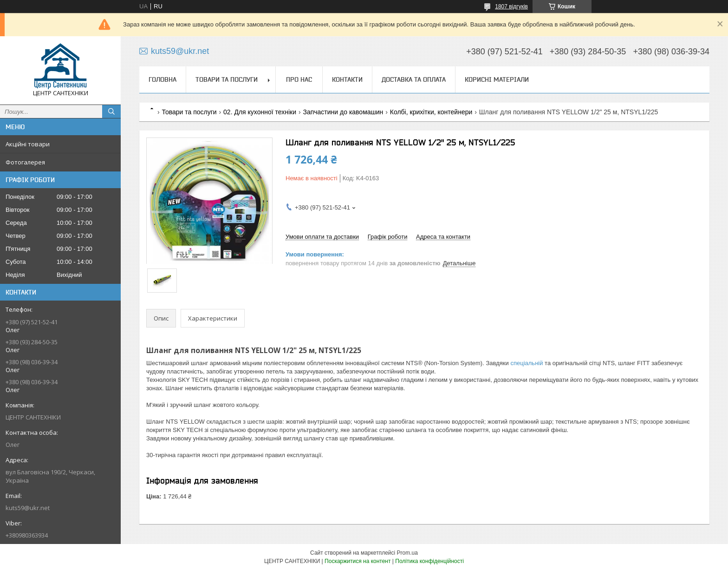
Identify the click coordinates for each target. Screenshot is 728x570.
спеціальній (526, 363)
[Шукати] (111, 111)
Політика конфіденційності (429, 561)
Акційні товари (28, 144)
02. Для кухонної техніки (260, 112)
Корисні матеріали (497, 79)
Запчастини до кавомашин (343, 112)
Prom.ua (407, 553)
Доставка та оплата (414, 79)
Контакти (347, 79)
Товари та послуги (227, 79)
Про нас (299, 79)
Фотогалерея (25, 162)
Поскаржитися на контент (357, 561)
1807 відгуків (511, 7)
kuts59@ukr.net (28, 508)
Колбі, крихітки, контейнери (431, 112)
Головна (162, 79)
